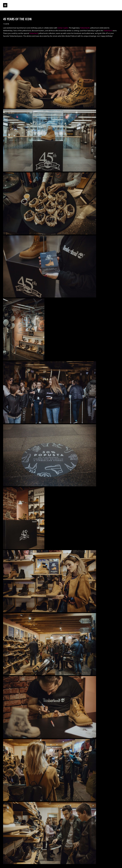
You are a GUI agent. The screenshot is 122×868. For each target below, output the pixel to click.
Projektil (108, 5)
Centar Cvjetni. (63, 28)
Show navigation (5, 5)
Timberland (108, 31)
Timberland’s (85, 28)
